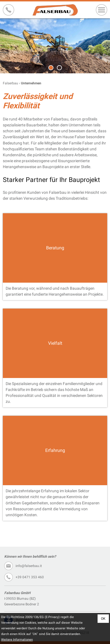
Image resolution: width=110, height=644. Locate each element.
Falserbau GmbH (55, 10)
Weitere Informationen (17, 640)
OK (103, 619)
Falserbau (10, 83)
